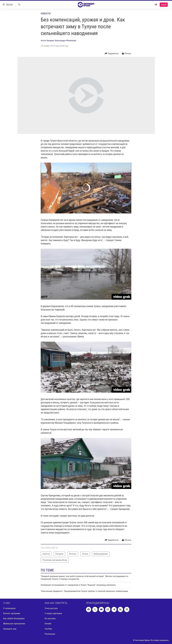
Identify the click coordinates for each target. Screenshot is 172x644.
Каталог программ (12, 613)
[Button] (112, 54)
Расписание (50, 634)
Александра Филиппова (65, 40)
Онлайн (48, 624)
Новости (46, 13)
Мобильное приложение (14, 624)
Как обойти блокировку (14, 619)
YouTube (48, 629)
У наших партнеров (53, 613)
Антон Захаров (47, 40)
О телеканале (9, 608)
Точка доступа (51, 608)
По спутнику (50, 619)
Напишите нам (10, 629)
